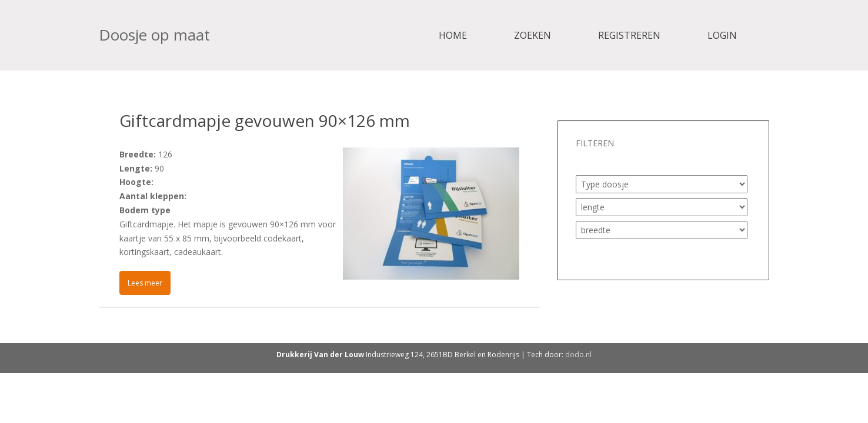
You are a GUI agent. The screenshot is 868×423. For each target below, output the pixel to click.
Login (722, 35)
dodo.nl (578, 355)
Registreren (629, 35)
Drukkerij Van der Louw (320, 355)
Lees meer (145, 283)
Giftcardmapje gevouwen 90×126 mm (265, 120)
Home (453, 35)
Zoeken (533, 35)
